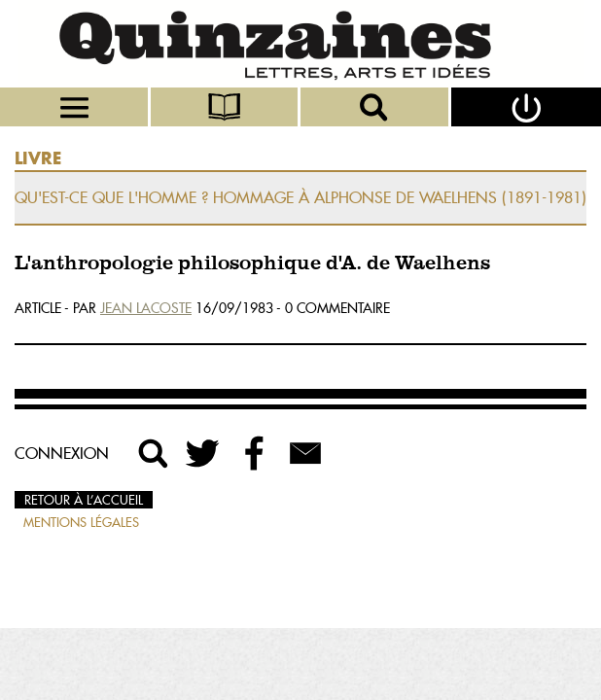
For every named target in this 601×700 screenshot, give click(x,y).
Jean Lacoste (146, 308)
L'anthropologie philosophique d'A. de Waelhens (252, 264)
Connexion (62, 453)
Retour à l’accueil (84, 500)
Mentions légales (81, 522)
